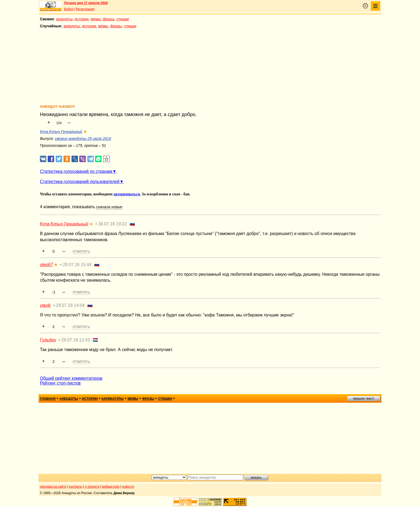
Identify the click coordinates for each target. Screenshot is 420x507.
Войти (69, 9)
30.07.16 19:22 (113, 224)
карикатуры (113, 399)
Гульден (48, 340)
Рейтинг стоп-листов (60, 383)
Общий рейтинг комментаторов (71, 378)
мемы (96, 19)
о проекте (92, 487)
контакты (76, 487)
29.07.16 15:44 (77, 265)
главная (48, 399)
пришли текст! (364, 398)
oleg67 (46, 265)
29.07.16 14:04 (70, 305)
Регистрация (85, 9)
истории (82, 19)
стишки (123, 19)
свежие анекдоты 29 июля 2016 (83, 139)
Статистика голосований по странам (76, 171)
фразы (109, 19)
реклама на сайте (53, 487)
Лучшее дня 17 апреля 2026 (86, 3)
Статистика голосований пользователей (80, 182)
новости (128, 487)
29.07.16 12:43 (76, 340)
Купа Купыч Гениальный (61, 132)
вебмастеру (111, 487)
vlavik (45, 305)
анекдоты (64, 19)
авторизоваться (127, 194)
